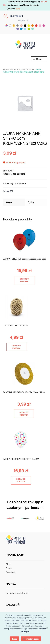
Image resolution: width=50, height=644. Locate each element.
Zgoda (14, 639)
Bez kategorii (28, 69)
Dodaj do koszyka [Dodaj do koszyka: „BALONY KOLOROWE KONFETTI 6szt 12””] (21, 480)
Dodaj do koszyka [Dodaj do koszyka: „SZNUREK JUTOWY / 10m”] (16, 347)
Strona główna (13, 69)
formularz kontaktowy (17, 593)
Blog (8, 564)
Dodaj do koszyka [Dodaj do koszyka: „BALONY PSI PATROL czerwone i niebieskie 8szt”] (24, 280)
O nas (9, 568)
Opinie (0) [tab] (8, 191)
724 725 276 (16, 16)
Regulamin (11, 572)
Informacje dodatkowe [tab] (14, 183)
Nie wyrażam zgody (31, 639)
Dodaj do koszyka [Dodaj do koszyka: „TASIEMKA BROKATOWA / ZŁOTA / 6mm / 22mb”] (24, 414)
